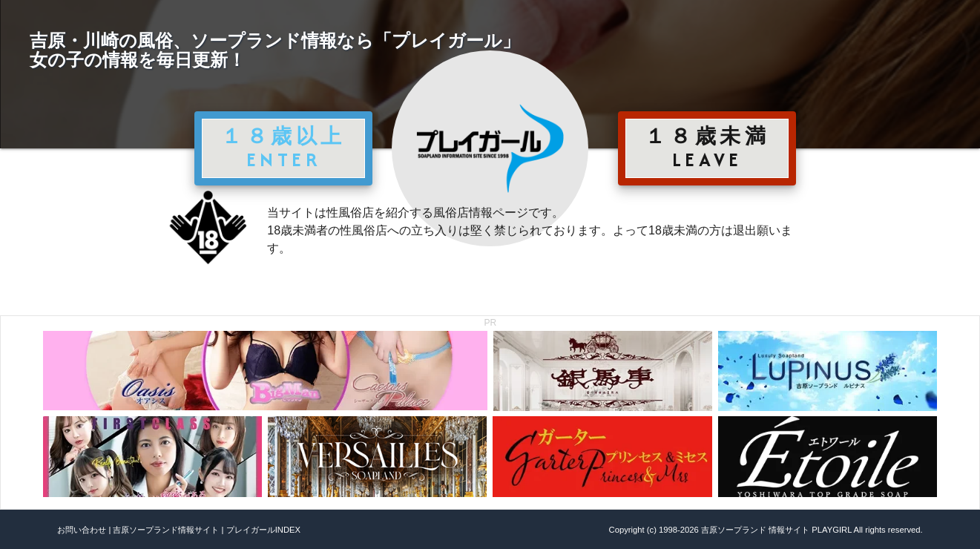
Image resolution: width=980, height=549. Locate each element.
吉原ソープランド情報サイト (166, 530)
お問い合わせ (82, 530)
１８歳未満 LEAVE (707, 148)
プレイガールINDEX (263, 530)
